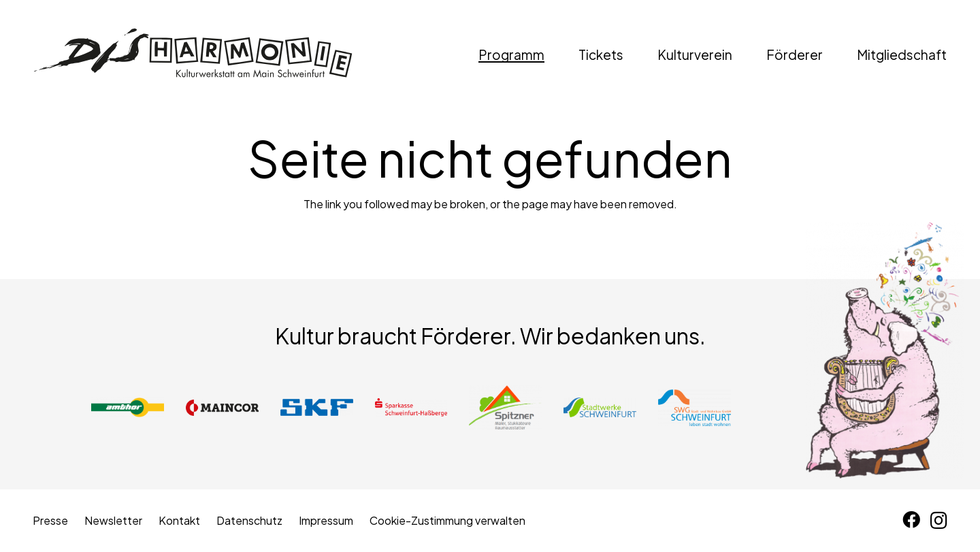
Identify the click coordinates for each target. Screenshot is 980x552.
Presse (50, 520)
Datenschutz (249, 520)
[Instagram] (939, 521)
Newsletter (113, 520)
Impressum (326, 520)
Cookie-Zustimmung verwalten (447, 520)
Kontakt (179, 520)
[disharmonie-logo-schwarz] (193, 54)
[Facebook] (911, 520)
